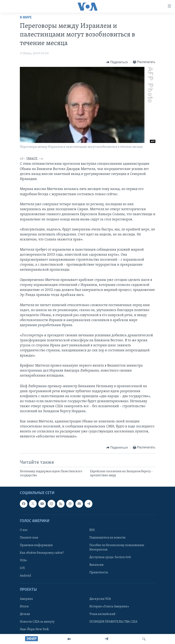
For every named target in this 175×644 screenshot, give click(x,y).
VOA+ (24, 561)
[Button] (117, 62)
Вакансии (97, 565)
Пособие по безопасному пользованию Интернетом (117, 548)
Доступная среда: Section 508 (110, 557)
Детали (25, 614)
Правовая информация (36, 545)
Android (25, 576)
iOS (22, 568)
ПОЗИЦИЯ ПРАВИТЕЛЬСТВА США (113, 622)
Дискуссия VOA (100, 599)
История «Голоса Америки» (109, 607)
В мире (26, 18)
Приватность (99, 573)
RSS (92, 530)
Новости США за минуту (37, 622)
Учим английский (102, 614)
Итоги (24, 607)
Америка (26, 599)
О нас (24, 530)
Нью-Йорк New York (34, 629)
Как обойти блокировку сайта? (42, 553)
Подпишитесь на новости (107, 538)
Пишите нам (29, 538)
